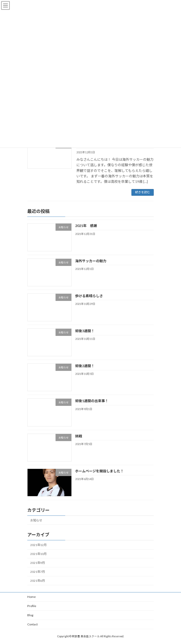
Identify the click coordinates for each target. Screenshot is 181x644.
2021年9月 (38, 563)
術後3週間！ (85, 331)
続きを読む (143, 192)
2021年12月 (38, 545)
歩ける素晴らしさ (89, 296)
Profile (32, 606)
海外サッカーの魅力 (92, 261)
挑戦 (79, 436)
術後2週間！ (85, 366)
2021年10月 (38, 554)
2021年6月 (38, 581)
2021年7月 (38, 572)
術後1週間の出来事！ (92, 401)
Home (31, 597)
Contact (32, 624)
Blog (30, 615)
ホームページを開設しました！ (99, 471)
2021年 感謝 (86, 226)
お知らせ (36, 520)
